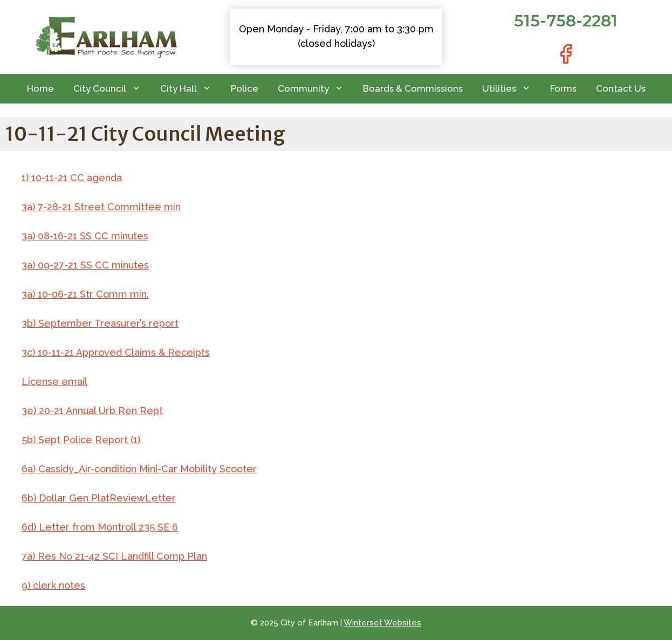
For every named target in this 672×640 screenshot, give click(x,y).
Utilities (511, 89)
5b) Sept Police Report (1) (81, 440)
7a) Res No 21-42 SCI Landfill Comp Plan (114, 556)
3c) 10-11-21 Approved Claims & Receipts (116, 352)
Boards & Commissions (413, 88)
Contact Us (621, 88)
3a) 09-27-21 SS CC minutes (85, 265)
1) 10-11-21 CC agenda (72, 178)
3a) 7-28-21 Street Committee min (101, 207)
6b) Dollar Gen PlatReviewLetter (99, 498)
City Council (112, 89)
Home (40, 88)
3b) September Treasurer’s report (100, 323)
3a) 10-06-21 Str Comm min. (85, 294)
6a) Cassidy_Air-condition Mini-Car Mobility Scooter (139, 469)
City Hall (191, 89)
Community (316, 89)
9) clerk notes (53, 585)
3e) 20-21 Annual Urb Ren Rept (92, 411)
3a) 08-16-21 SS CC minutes (85, 236)
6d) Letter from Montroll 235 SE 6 (100, 527)
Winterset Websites (382, 623)
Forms (563, 88)
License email (54, 381)
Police (245, 88)
